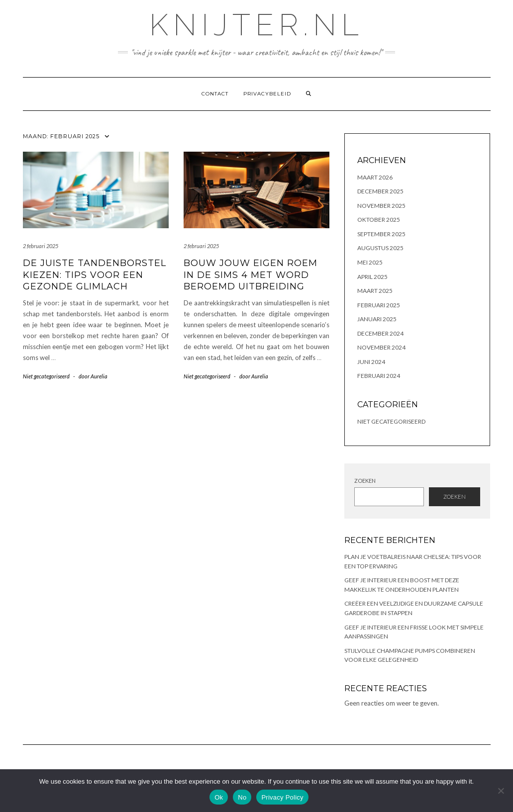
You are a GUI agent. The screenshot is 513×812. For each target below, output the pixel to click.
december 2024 (380, 333)
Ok (219, 797)
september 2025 (381, 234)
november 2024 (381, 347)
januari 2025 (377, 319)
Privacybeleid (267, 94)
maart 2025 (375, 291)
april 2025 (372, 277)
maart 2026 (375, 177)
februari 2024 (379, 376)
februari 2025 (379, 305)
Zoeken (365, 481)
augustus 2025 (380, 248)
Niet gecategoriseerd (46, 376)
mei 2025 (370, 262)
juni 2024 (371, 362)
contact (215, 94)
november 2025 (381, 206)
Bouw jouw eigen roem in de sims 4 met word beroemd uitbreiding (251, 275)
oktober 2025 (379, 220)
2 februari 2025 (41, 246)
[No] (501, 791)
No (242, 797)
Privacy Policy (282, 797)
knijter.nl (256, 25)
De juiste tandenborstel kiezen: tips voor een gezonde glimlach (95, 275)
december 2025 (380, 191)
